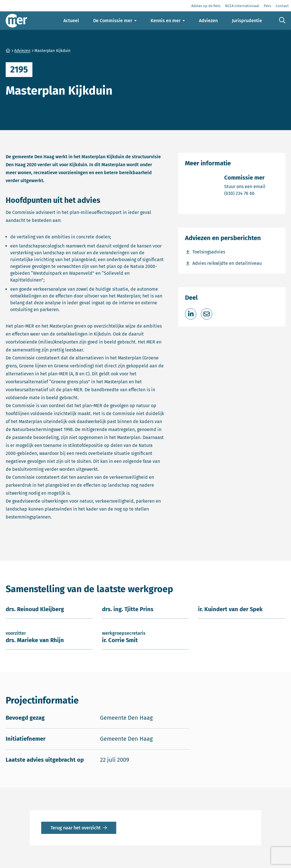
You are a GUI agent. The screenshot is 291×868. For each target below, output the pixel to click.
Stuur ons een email (245, 186)
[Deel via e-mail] (207, 314)
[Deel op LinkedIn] (191, 314)
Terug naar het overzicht (76, 828)
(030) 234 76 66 (245, 193)
